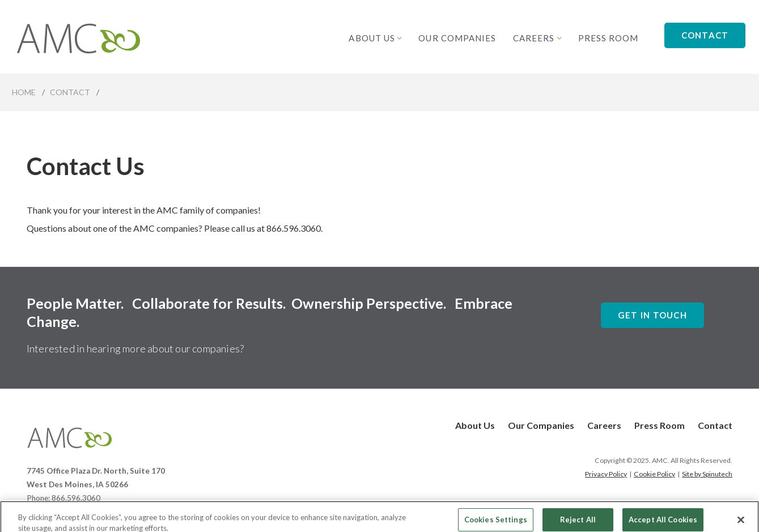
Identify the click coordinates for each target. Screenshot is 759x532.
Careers (537, 38)
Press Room (609, 38)
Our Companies (457, 38)
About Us (375, 38)
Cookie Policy (654, 474)
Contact (705, 35)
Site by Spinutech (707, 474)
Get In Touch (652, 315)
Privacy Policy (606, 474)
